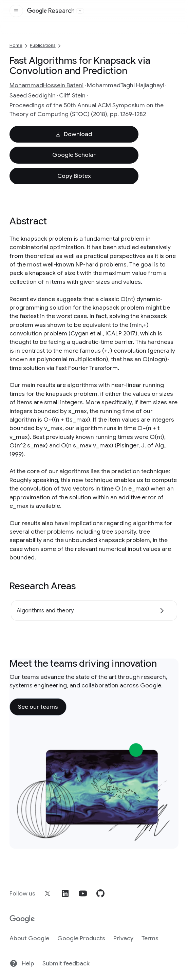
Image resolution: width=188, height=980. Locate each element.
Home (16, 45)
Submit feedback (66, 963)
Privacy (123, 938)
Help (22, 963)
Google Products (81, 938)
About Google (29, 938)
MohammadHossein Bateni (46, 85)
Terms (150, 938)
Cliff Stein (72, 95)
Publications (43, 45)
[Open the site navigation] (16, 11)
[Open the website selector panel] (80, 11)
